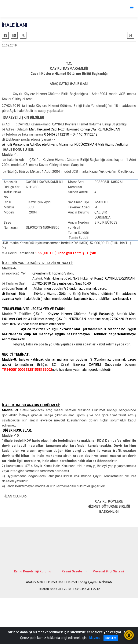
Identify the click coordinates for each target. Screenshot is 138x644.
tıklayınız (94, 638)
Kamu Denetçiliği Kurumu (33, 571)
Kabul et (111, 638)
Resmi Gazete (72, 571)
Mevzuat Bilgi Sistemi (108, 571)
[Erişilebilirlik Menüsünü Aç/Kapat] (129, 635)
